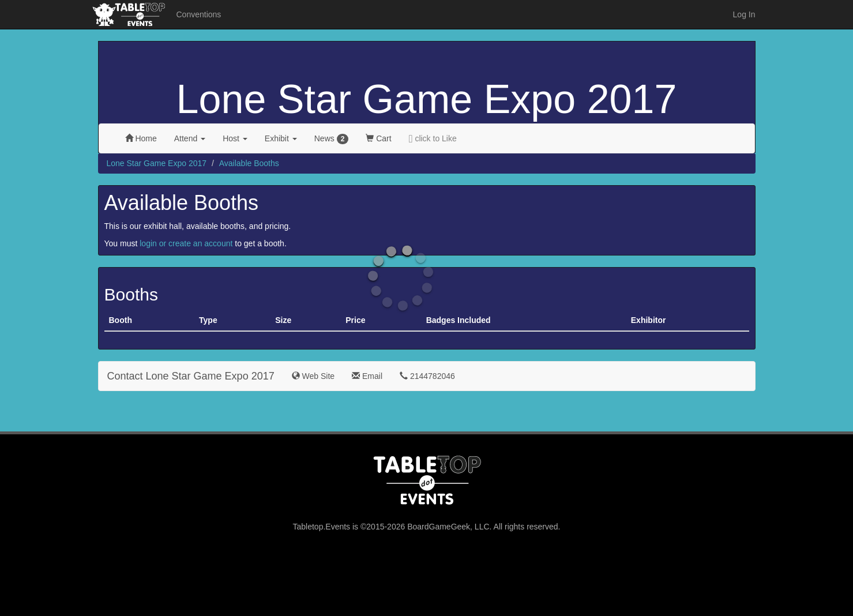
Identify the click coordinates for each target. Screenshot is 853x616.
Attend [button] (190, 138)
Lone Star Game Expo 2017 (427, 99)
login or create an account (186, 243)
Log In (744, 14)
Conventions (199, 14)
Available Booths (249, 163)
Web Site (313, 376)
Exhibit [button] (281, 138)
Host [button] (235, 138)
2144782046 (427, 376)
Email (367, 376)
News (332, 139)
